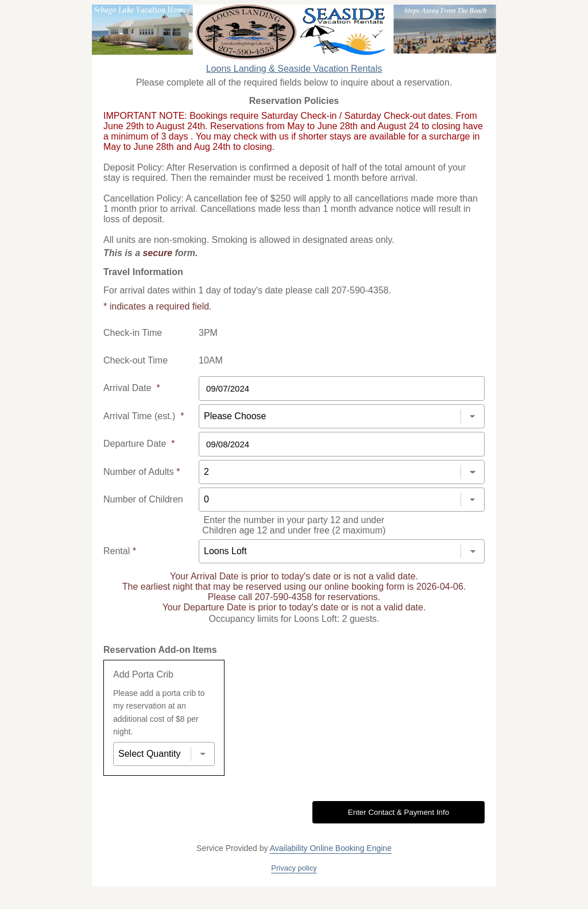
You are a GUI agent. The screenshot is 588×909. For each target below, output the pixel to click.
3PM (208, 333)
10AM (211, 360)
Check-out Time (136, 360)
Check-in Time (133, 333)
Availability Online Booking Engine (331, 848)
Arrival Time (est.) (144, 416)
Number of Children (143, 499)
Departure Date (139, 444)
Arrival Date (132, 388)
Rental (120, 551)
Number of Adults (142, 472)
